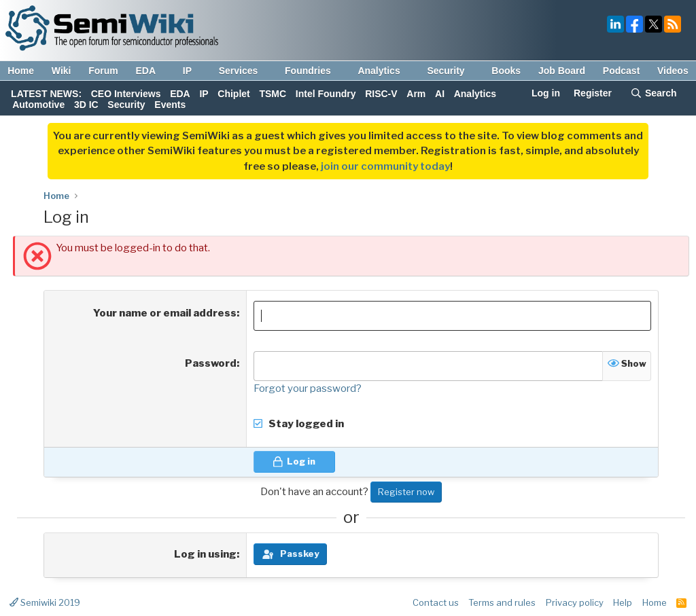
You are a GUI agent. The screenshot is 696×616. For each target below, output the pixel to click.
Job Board (562, 71)
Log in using (205, 554)
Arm (416, 94)
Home (21, 71)
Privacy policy (575, 602)
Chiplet (233, 94)
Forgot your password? (308, 388)
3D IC (86, 105)
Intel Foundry (326, 94)
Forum (103, 71)
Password (211, 363)
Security (452, 71)
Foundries (314, 71)
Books (506, 71)
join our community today (385, 166)
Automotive (38, 105)
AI (440, 94)
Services (245, 71)
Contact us (436, 602)
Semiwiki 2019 (45, 602)
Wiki (62, 71)
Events (170, 105)
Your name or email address (165, 313)
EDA (152, 71)
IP (194, 71)
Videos (673, 71)
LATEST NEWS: (46, 94)
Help (623, 602)
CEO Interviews (126, 94)
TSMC (273, 94)
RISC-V (381, 94)
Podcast (621, 71)
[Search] (654, 94)
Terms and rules (502, 602)
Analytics (385, 71)
